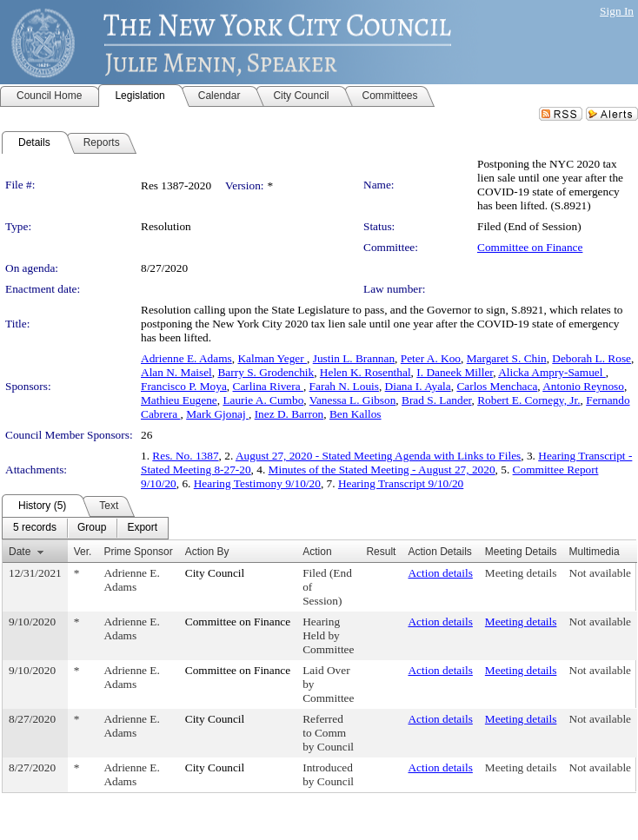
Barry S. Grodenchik (266, 372)
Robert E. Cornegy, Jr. (528, 400)
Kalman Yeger (272, 358)
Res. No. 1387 (185, 456)
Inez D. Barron (289, 414)
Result (381, 552)
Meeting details (521, 573)
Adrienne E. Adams (186, 358)
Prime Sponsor (138, 552)
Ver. (83, 552)
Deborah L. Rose (591, 358)
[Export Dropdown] (142, 528)
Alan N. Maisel (176, 372)
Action (317, 552)
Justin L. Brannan (354, 358)
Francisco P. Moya (184, 386)
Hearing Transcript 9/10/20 (401, 483)
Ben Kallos (356, 414)
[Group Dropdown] (92, 528)
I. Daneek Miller (455, 372)
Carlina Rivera (268, 386)
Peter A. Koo (431, 358)
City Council (215, 573)
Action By (207, 552)
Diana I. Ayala (418, 386)
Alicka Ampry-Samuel (552, 372)
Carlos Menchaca (497, 386)
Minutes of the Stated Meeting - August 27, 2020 (382, 470)
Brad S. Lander (437, 400)
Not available (600, 573)
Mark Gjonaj (217, 414)
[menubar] (85, 528)
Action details (440, 573)
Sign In (617, 11)
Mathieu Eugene (179, 400)
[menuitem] (35, 528)
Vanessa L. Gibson (353, 400)
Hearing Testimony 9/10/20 (257, 483)
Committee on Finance (530, 247)
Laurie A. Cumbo (263, 400)
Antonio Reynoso (583, 386)
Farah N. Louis (344, 386)
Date (20, 552)
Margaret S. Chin (507, 358)
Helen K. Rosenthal (366, 372)
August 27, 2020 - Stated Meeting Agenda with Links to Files (378, 456)
